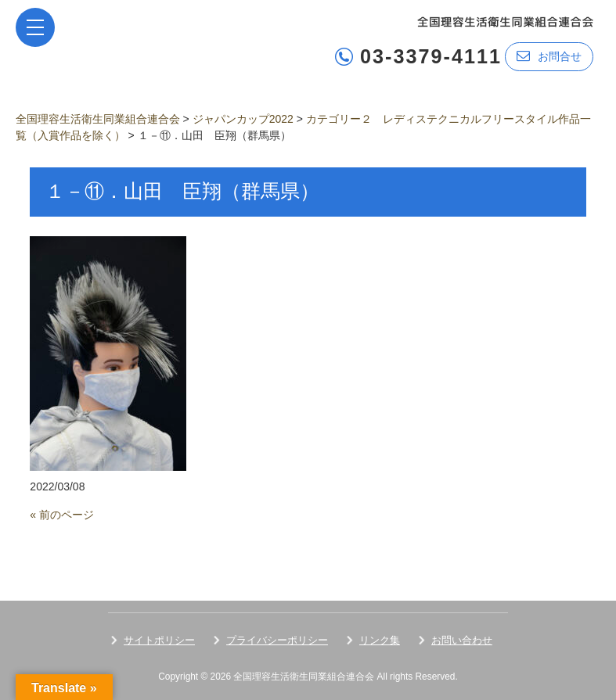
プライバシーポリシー (277, 640)
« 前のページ (62, 515)
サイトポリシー (159, 640)
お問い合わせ (462, 640)
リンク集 (380, 640)
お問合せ (549, 56)
